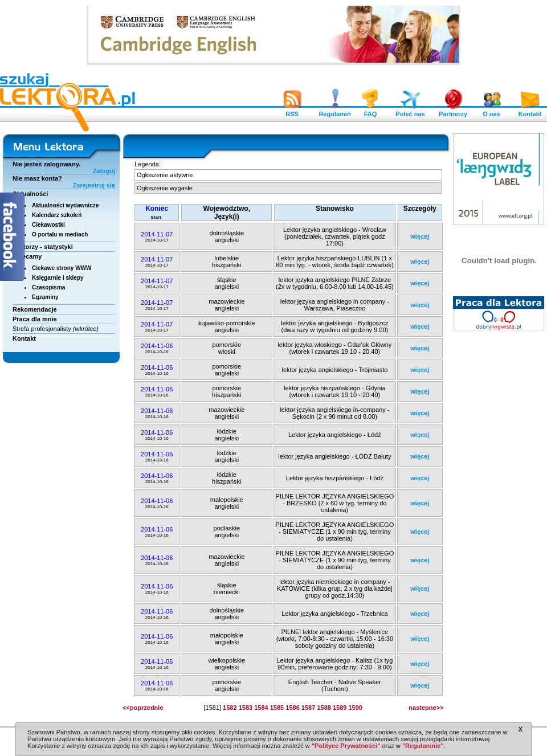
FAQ (370, 111)
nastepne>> (426, 708)
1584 (261, 708)
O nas (492, 111)
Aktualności (30, 194)
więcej (420, 236)
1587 (308, 708)
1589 (340, 708)
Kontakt (530, 111)
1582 (230, 708)
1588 (324, 708)
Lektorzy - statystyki (43, 247)
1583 (246, 708)
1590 (355, 708)
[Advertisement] (499, 510)
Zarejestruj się (94, 185)
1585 (277, 708)
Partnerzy (453, 111)
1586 (292, 708)
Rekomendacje (35, 309)
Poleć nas (410, 111)
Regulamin (334, 111)
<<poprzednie (143, 708)
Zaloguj (104, 171)
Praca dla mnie (35, 319)
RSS (292, 111)
